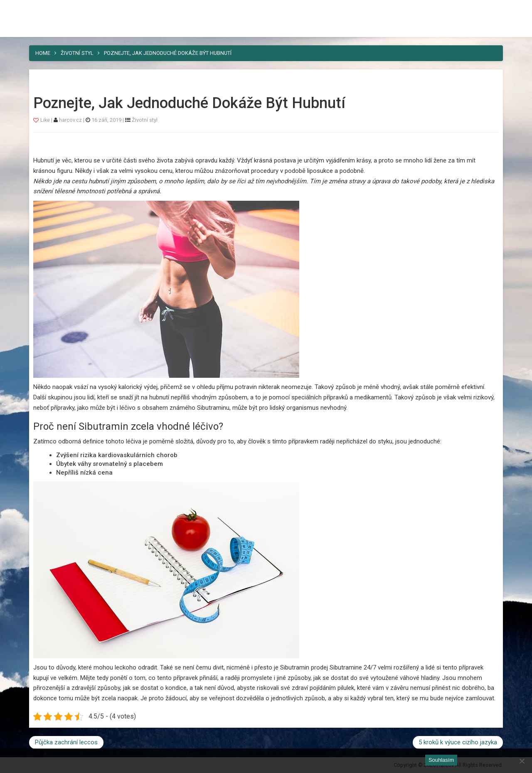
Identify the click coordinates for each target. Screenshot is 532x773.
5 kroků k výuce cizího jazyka (458, 742)
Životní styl (77, 53)
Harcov (48, 10)
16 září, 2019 (106, 120)
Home (43, 53)
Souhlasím (441, 760)
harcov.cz (71, 120)
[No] (522, 761)
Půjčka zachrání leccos (66, 742)
